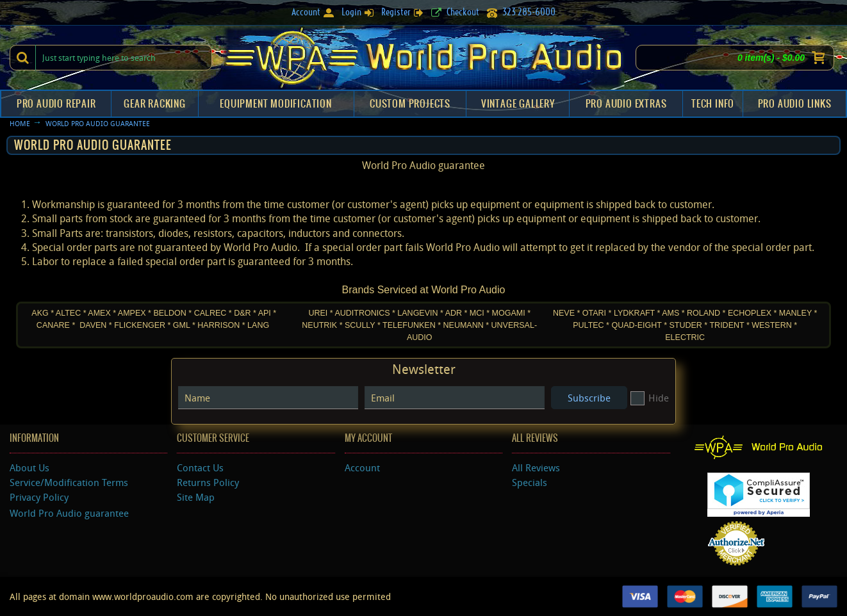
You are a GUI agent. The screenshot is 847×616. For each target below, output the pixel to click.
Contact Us (200, 467)
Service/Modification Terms (69, 482)
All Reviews (536, 467)
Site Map (196, 497)
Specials (530, 482)
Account (362, 467)
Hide (650, 398)
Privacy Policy (39, 497)
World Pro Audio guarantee (69, 513)
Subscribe (589, 398)
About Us (29, 467)
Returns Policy (208, 482)
